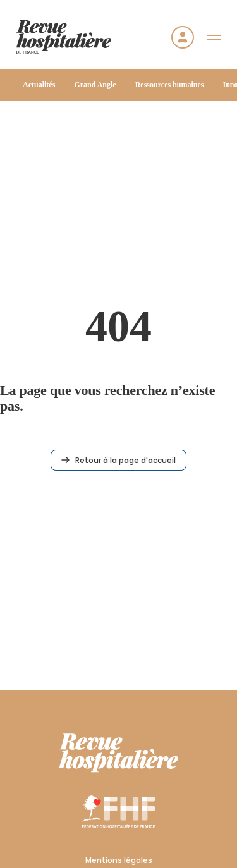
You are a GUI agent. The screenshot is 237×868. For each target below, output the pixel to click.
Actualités (39, 85)
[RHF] (119, 753)
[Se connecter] (183, 37)
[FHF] (118, 811)
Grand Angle (95, 85)
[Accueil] (64, 37)
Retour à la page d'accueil (118, 460)
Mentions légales (119, 860)
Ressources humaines (170, 85)
